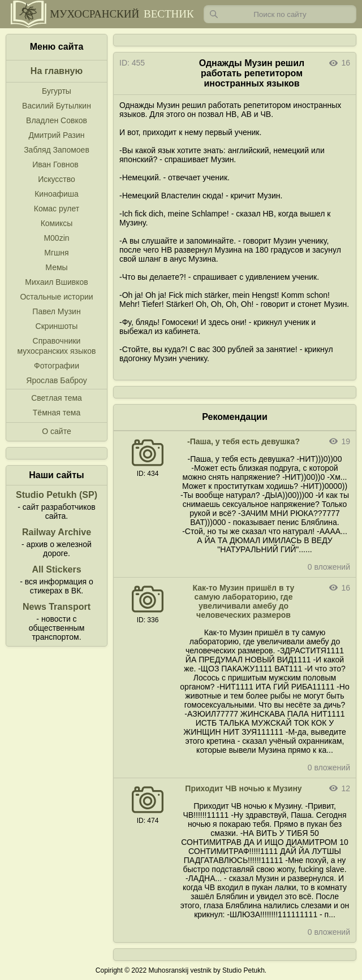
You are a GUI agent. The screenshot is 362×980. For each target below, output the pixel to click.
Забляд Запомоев (57, 150)
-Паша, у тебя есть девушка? (244, 441)
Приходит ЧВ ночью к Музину (243, 788)
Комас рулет (57, 209)
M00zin (56, 238)
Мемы (56, 267)
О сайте (56, 431)
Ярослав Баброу (56, 380)
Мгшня (56, 253)
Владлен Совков (57, 120)
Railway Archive (57, 532)
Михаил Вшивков (56, 282)
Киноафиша (57, 194)
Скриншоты (57, 326)
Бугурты (57, 91)
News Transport (57, 607)
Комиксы (57, 223)
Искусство (57, 179)
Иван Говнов (55, 164)
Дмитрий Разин (56, 135)
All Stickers (56, 569)
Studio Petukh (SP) (57, 495)
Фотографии (57, 366)
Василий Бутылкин (57, 106)
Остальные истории (56, 297)
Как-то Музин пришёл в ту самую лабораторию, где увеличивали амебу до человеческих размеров (244, 601)
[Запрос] (280, 14)
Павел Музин (56, 311)
